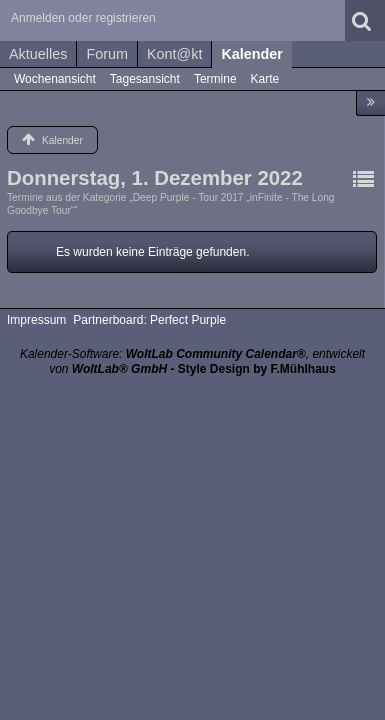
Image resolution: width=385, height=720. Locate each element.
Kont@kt (174, 54)
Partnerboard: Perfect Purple (149, 320)
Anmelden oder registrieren (83, 18)
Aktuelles (38, 54)
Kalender (252, 54)
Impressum (36, 320)
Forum (107, 54)
